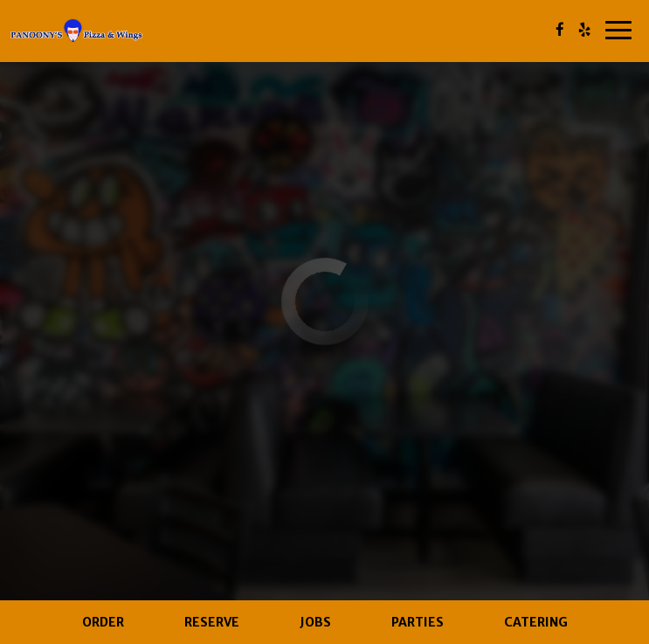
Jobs (315, 622)
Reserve (212, 622)
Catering (536, 622)
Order (103, 622)
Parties (418, 622)
